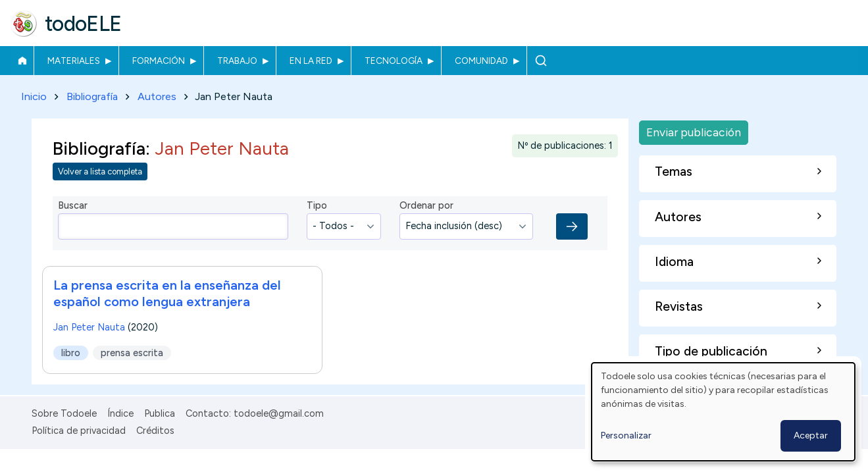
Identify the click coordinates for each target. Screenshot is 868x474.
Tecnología (394, 61)
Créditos (155, 431)
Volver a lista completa (100, 172)
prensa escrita (132, 353)
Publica (160, 413)
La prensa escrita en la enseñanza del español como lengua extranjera (167, 293)
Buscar (541, 61)
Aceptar (811, 435)
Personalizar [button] (626, 435)
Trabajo (237, 61)
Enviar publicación (694, 132)
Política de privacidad (79, 431)
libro (71, 353)
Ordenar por (426, 206)
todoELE (83, 24)
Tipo (317, 206)
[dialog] (723, 412)
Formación (159, 61)
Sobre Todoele (64, 413)
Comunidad (481, 61)
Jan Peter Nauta (89, 327)
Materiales (74, 61)
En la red (311, 61)
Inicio (22, 61)
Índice (120, 413)
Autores (157, 96)
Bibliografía (92, 96)
